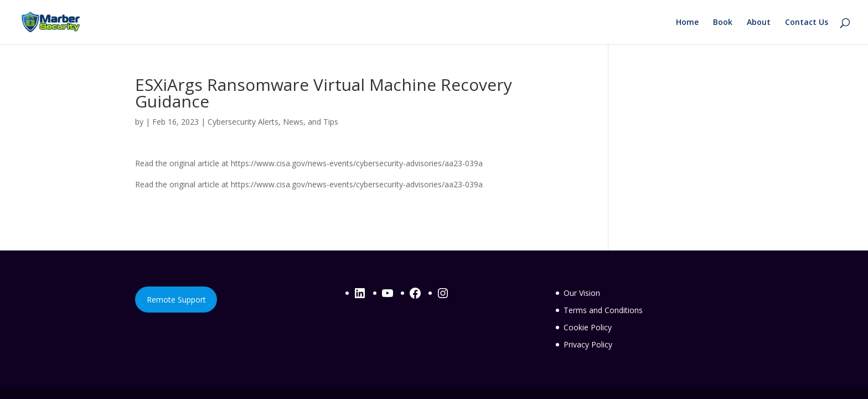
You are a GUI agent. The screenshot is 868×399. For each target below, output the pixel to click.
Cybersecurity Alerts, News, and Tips (273, 122)
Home (687, 23)
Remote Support (176, 300)
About (759, 23)
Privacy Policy (588, 344)
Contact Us (807, 23)
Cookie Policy (588, 327)
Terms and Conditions (603, 310)
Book (723, 23)
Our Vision (582, 293)
